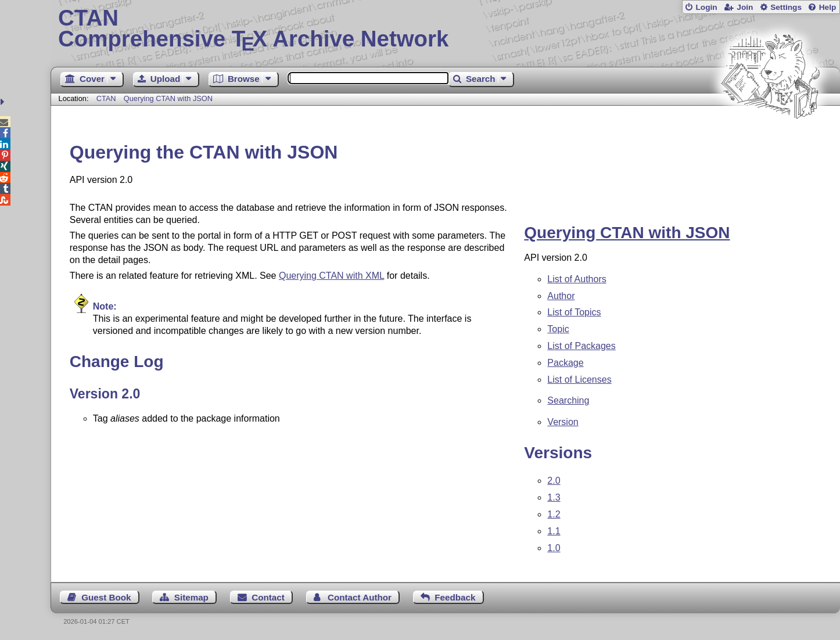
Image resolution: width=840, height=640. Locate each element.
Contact (268, 597)
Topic (558, 329)
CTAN (106, 98)
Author (561, 296)
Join (745, 7)
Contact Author (360, 597)
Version (563, 422)
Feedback (455, 597)
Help (828, 7)
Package (565, 363)
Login (706, 7)
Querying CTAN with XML (331, 276)
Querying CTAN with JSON (168, 98)
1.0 (554, 548)
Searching (568, 400)
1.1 (554, 531)
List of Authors (577, 279)
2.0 (554, 481)
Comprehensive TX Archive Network (445, 29)
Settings (786, 7)
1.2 (554, 514)
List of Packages (581, 346)
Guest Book (106, 597)
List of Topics (574, 312)
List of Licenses (579, 380)
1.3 (554, 497)
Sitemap (191, 597)
